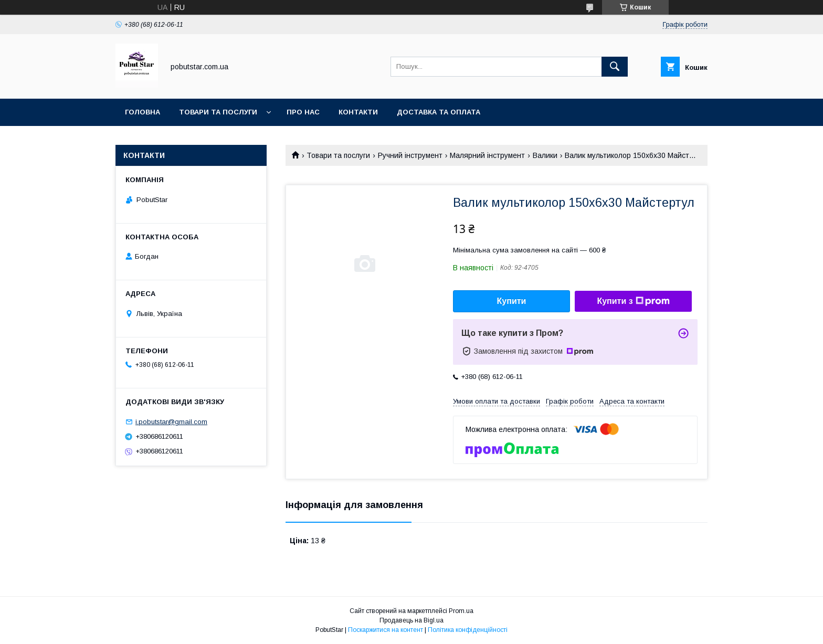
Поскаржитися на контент (386, 630)
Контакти (358, 112)
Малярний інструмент (487, 155)
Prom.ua (461, 611)
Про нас (303, 112)
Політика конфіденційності (468, 630)
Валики (545, 155)
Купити (512, 301)
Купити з (633, 301)
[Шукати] (615, 67)
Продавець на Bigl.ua (411, 620)
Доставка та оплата (439, 112)
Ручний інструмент (410, 155)
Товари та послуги (218, 112)
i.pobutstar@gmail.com (171, 422)
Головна (143, 112)
